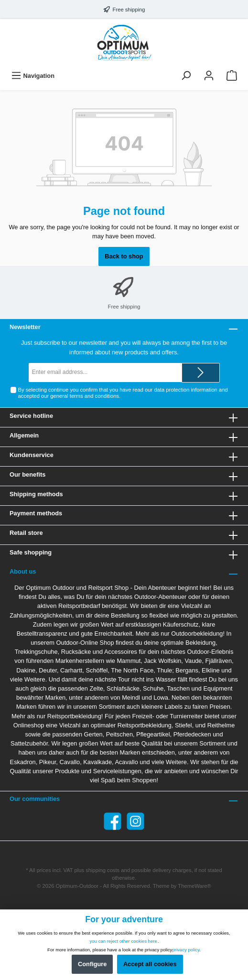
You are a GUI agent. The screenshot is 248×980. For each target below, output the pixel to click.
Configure (92, 964)
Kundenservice (32, 455)
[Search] (186, 76)
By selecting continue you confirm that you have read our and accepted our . (123, 393)
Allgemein (24, 435)
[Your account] (209, 76)
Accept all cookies (150, 964)
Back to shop (124, 256)
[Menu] (33, 76)
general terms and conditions (85, 396)
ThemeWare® (194, 886)
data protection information (185, 390)
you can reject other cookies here (124, 941)
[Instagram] (135, 821)
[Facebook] (113, 821)
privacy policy (186, 950)
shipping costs (102, 870)
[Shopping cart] (232, 76)
